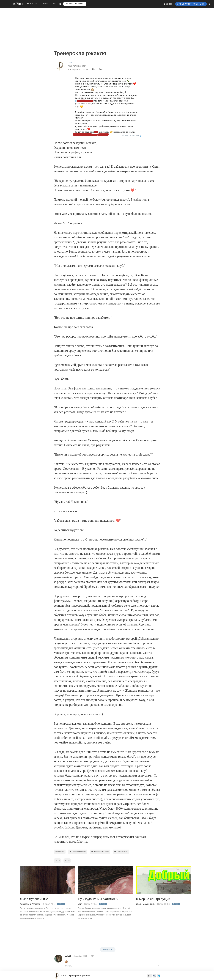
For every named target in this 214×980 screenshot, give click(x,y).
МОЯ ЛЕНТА (33, 4)
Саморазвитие (121, 852)
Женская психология (100, 852)
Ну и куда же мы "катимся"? (98, 899)
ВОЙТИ (168, 4)
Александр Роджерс (30, 904)
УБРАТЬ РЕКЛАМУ (75, 4)
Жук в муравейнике (34, 899)
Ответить (68, 966)
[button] (210, 4)
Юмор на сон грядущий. (154, 899)
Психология (60, 852)
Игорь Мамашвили (146, 904)
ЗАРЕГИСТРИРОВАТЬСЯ (191, 4)
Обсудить (108, 950)
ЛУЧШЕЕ (46, 4)
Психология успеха (78, 852)
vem (80, 904)
